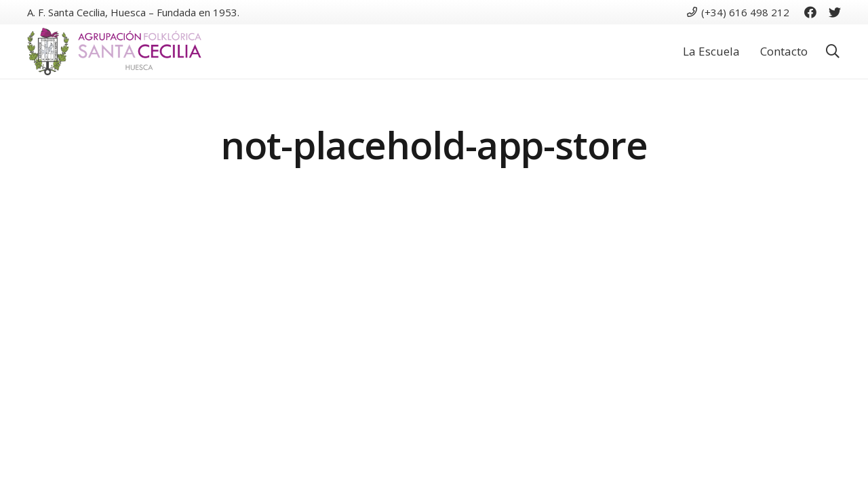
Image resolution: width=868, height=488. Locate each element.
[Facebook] (810, 12)
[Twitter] (835, 12)
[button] (833, 52)
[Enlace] (114, 52)
